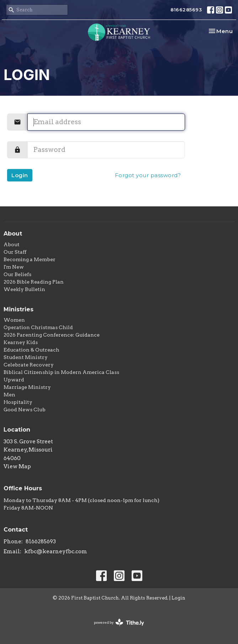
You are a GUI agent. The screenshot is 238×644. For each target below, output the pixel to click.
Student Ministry (26, 357)
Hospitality (18, 402)
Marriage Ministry (27, 387)
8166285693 (186, 10)
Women (14, 320)
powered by (119, 622)
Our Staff (15, 252)
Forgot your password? (148, 175)
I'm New (14, 267)
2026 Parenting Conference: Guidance (52, 335)
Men (9, 395)
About (12, 244)
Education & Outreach (31, 350)
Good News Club (25, 410)
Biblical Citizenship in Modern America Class (61, 372)
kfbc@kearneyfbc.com (56, 551)
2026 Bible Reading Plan (34, 282)
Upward (14, 380)
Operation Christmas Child (38, 327)
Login (20, 175)
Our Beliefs (17, 274)
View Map (17, 466)
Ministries (18, 309)
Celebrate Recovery (29, 365)
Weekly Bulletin (24, 289)
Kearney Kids (21, 342)
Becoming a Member (30, 259)
